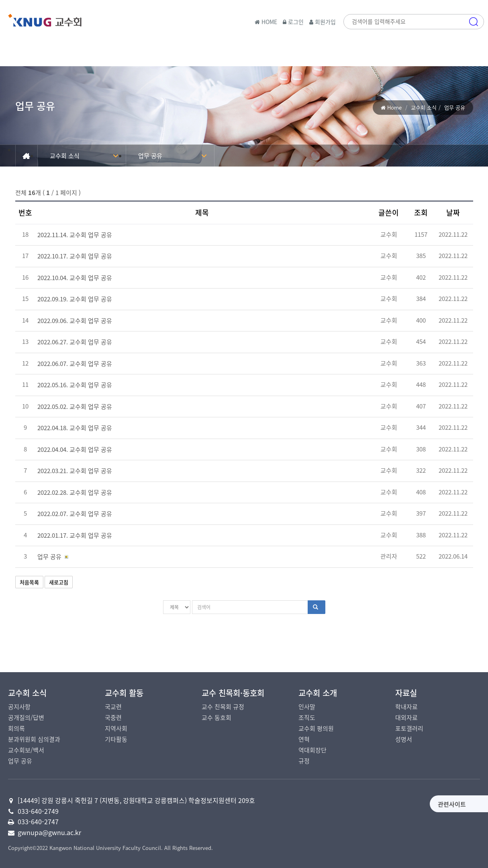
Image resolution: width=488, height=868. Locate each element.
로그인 (293, 22)
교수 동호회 (216, 718)
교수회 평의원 (316, 728)
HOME (266, 22)
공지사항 (19, 707)
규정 (304, 761)
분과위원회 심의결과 (34, 739)
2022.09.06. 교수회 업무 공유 (75, 321)
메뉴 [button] (474, 58)
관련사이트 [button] (389, 804)
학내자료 (406, 707)
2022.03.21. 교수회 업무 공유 (75, 471)
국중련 (113, 718)
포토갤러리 (409, 728)
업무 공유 (150, 156)
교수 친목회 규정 (223, 707)
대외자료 (406, 718)
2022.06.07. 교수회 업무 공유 (75, 364)
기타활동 (116, 739)
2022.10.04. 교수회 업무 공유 (75, 278)
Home (394, 107)
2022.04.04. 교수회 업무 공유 (75, 449)
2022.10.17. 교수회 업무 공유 (75, 256)
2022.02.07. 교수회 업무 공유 (75, 514)
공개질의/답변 (26, 718)
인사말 (307, 707)
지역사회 (116, 728)
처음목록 (29, 582)
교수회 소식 (424, 107)
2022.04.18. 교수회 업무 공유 (75, 428)
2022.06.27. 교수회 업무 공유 (75, 342)
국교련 (113, 707)
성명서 (404, 739)
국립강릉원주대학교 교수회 (64, 24)
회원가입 (323, 22)
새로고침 (59, 582)
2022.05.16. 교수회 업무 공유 (75, 385)
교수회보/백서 (26, 750)
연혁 (304, 739)
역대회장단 (312, 750)
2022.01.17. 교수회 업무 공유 (75, 535)
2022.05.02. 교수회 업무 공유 (75, 407)
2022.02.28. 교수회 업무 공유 (75, 492)
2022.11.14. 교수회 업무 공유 (75, 235)
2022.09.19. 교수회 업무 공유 (75, 299)
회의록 (16, 728)
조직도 (307, 718)
